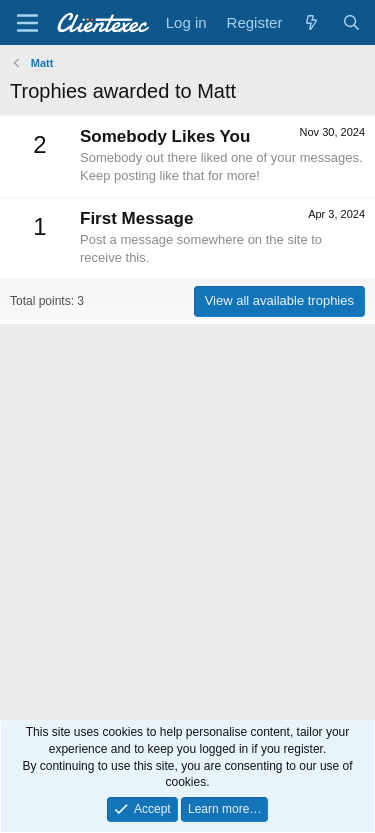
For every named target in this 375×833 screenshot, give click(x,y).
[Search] (351, 22)
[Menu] (27, 23)
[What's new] (311, 22)
